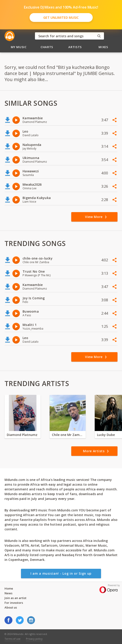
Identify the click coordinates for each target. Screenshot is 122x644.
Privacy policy (34, 639)
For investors (14, 603)
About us (11, 607)
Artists (75, 47)
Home (9, 588)
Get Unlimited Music (61, 18)
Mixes (103, 47)
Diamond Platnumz (22, 435)
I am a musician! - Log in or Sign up (61, 573)
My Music (19, 47)
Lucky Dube (106, 435)
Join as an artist (15, 598)
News (8, 593)
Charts (47, 47)
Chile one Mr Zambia (68, 435)
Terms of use (13, 639)
